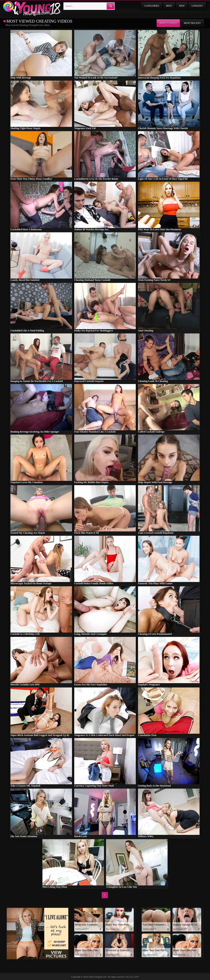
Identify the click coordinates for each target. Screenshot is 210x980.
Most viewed (168, 23)
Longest (197, 6)
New (182, 6)
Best (169, 6)
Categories (151, 6)
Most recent (192, 23)
